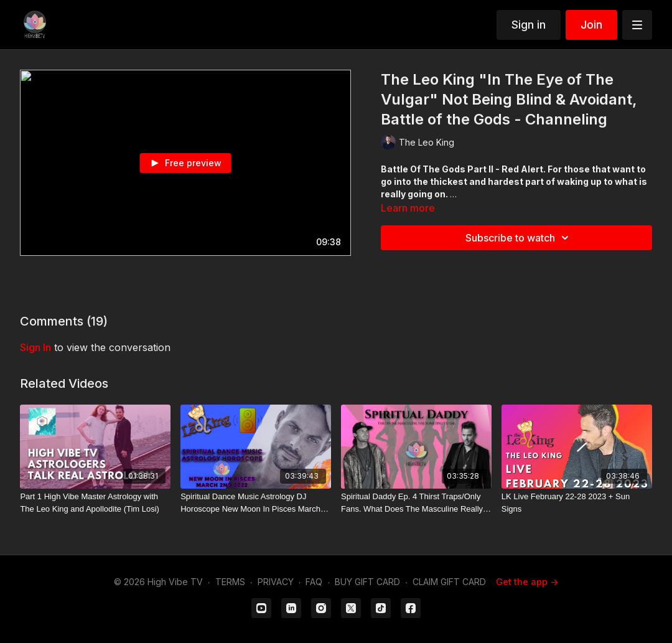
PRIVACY (276, 582)
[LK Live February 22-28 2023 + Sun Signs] (577, 503)
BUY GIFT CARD (367, 582)
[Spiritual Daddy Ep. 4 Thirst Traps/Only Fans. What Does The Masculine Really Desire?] (416, 503)
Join (591, 25)
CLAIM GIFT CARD (449, 582)
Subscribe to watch (519, 238)
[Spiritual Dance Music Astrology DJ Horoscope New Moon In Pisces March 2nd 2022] (256, 503)
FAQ (314, 582)
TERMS (230, 582)
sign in (35, 347)
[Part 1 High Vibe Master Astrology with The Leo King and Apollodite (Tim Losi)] (95, 503)
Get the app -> (527, 582)
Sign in (529, 25)
